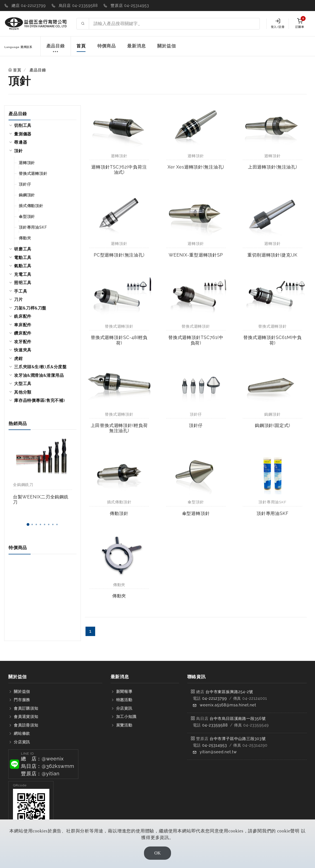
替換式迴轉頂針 (33, 173)
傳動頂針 (119, 513)
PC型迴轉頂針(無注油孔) (119, 255)
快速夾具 (23, 350)
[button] (28, 524)
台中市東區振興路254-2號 (229, 692)
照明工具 (23, 283)
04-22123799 (215, 698)
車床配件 (23, 325)
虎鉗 (18, 359)
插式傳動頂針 (31, 206)
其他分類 (23, 392)
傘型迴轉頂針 (196, 513)
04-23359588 (215, 725)
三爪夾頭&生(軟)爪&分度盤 (40, 367)
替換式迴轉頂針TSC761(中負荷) (196, 340)
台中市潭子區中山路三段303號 (238, 739)
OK (157, 853)
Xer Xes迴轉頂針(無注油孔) (196, 167)
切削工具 (23, 125)
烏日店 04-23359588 (78, 6)
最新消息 (136, 46)
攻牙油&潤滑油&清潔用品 (39, 375)
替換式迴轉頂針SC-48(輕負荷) (119, 340)
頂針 (18, 151)
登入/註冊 (278, 23)
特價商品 (107, 46)
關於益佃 (166, 46)
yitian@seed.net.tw (218, 752)
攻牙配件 (23, 342)
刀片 (18, 300)
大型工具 (23, 384)
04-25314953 (215, 745)
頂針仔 (25, 184)
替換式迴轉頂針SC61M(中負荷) (273, 340)
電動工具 (23, 258)
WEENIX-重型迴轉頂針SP (196, 255)
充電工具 (23, 274)
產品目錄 (56, 49)
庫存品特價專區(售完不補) (39, 400)
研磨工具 (23, 249)
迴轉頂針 (27, 163)
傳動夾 (25, 238)
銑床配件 (23, 316)
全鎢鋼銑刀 (23, 485)
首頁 (81, 46)
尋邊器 (21, 142)
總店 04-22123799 (29, 6)
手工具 (21, 291)
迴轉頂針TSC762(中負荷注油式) (119, 170)
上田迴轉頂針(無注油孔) (273, 167)
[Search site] (174, 24)
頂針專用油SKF (33, 227)
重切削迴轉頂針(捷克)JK (272, 255)
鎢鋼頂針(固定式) (273, 425)
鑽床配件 (23, 333)
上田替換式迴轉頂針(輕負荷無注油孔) (119, 428)
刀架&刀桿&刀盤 (30, 308)
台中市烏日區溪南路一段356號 (238, 719)
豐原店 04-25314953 (130, 6)
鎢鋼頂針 (27, 195)
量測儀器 (23, 134)
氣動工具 (23, 266)
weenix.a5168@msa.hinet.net (228, 705)
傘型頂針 (27, 217)
